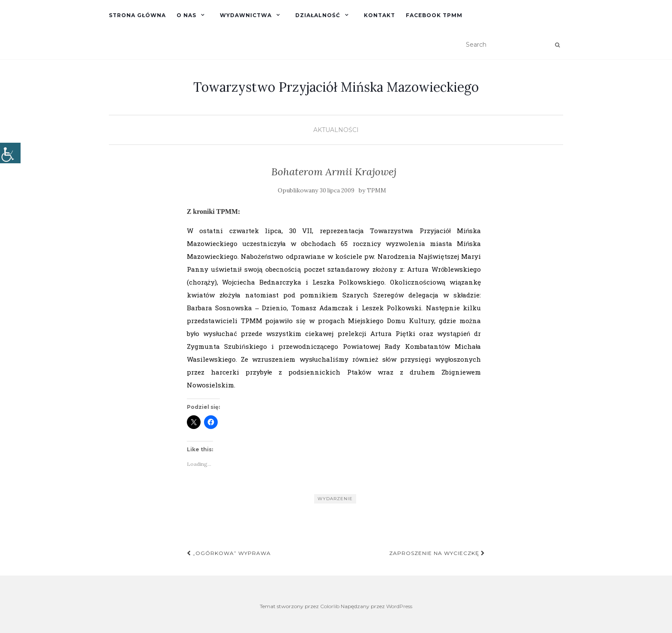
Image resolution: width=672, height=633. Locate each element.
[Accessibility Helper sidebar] (10, 153)
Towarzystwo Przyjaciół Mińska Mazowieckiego (336, 87)
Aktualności (336, 130)
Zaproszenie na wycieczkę (437, 553)
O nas (186, 15)
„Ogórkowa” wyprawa (229, 553)
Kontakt (379, 15)
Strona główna (137, 15)
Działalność (318, 15)
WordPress (399, 606)
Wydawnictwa (246, 15)
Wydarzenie (335, 499)
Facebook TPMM (434, 15)
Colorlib (330, 606)
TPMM (376, 190)
